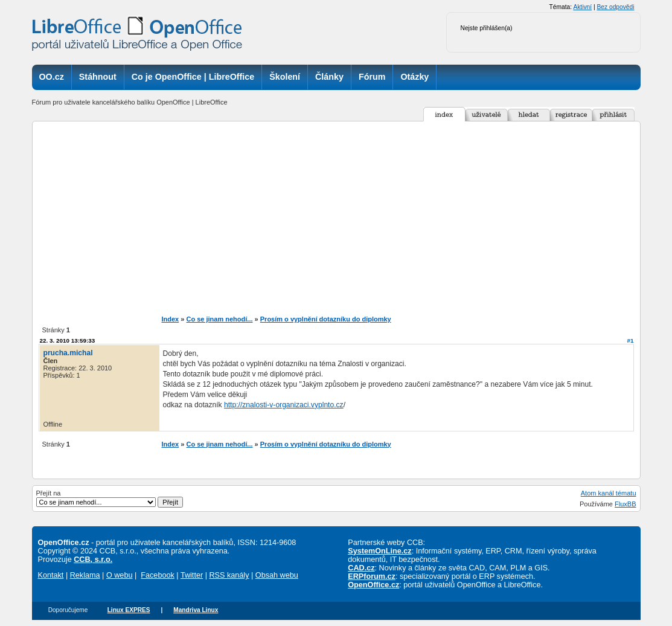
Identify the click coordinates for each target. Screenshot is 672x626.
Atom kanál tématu (609, 493)
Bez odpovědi (615, 7)
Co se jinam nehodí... (219, 319)
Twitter (192, 575)
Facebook (158, 575)
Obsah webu (277, 575)
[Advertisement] (336, 218)
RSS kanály (229, 575)
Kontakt (51, 575)
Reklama (85, 575)
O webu (120, 575)
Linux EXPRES (129, 610)
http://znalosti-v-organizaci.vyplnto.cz (284, 405)
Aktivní (582, 7)
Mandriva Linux (196, 610)
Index (171, 319)
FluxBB (625, 504)
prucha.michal (68, 353)
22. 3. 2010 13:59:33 (68, 340)
